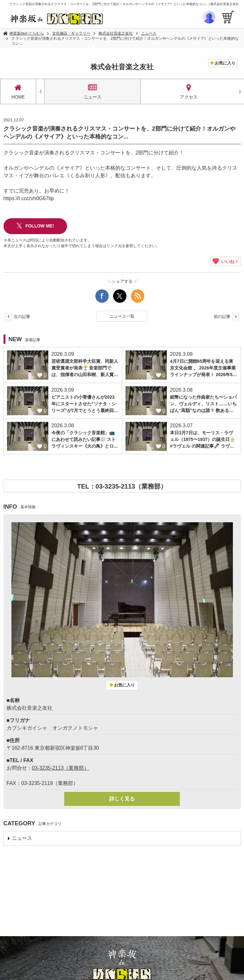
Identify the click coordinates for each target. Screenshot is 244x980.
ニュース (149, 33)
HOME (18, 91)
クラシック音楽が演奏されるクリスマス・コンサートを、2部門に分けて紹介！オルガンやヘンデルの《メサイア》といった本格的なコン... (125, 41)
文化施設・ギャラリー (71, 33)
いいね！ (226, 261)
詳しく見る (122, 799)
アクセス (189, 91)
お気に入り (225, 63)
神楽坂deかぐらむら (27, 33)
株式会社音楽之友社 (116, 33)
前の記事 (227, 317)
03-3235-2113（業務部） (61, 768)
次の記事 (18, 317)
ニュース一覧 (122, 316)
